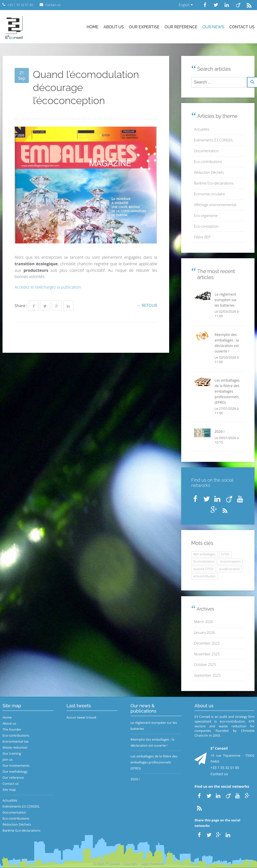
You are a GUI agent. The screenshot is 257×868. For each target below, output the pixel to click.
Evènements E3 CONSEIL (214, 140)
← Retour (147, 305)
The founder (12, 729)
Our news (213, 27)
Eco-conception (206, 226)
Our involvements (16, 765)
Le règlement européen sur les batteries (154, 726)
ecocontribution (205, 576)
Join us (8, 759)
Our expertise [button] (144, 27)
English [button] (186, 5)
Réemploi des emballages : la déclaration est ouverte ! (152, 742)
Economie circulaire (209, 194)
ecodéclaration (230, 569)
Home (93, 27)
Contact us (242, 27)
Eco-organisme (206, 215)
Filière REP (202, 237)
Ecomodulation (204, 561)
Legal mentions (152, 863)
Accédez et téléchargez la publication (48, 287)
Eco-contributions (208, 162)
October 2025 (205, 665)
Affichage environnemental (215, 205)
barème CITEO (204, 569)
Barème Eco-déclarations (214, 183)
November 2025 (207, 654)
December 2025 (207, 643)
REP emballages (205, 554)
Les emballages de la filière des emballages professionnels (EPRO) (154, 762)
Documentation (206, 151)
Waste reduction (15, 747)
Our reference (181, 27)
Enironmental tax (16, 741)
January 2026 (204, 632)
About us (114, 27)
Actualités (202, 129)
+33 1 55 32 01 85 (225, 768)
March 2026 (203, 622)
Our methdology (15, 771)
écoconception (230, 561)
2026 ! (135, 779)
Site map (9, 790)
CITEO (225, 554)
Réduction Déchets (209, 172)
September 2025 (207, 675)
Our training (12, 753)
